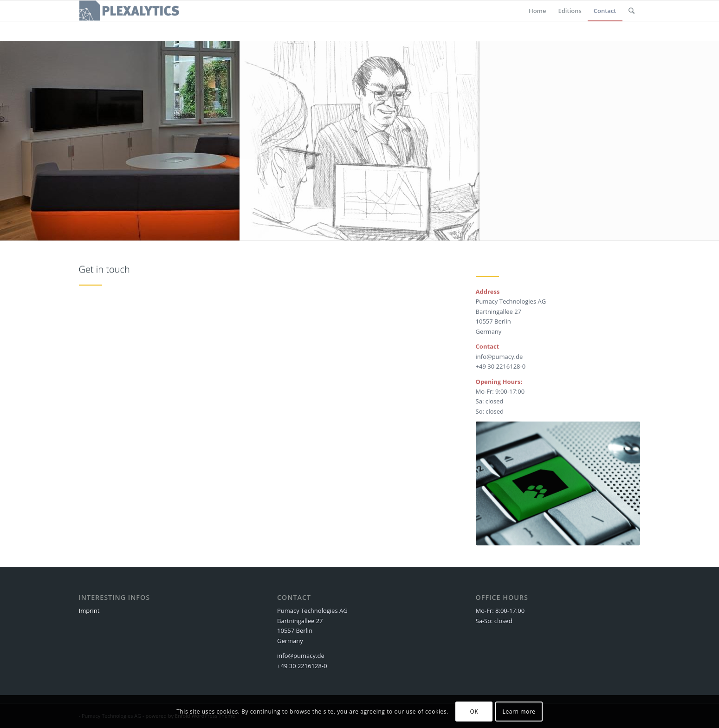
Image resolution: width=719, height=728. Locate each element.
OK (474, 712)
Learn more (519, 712)
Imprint (89, 611)
